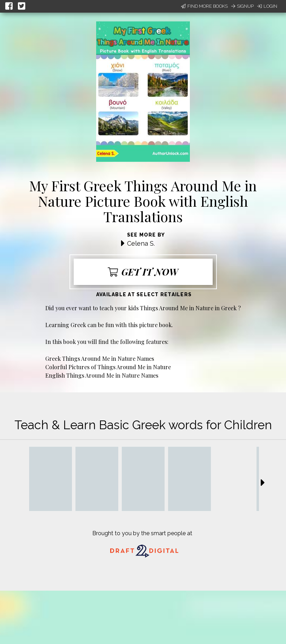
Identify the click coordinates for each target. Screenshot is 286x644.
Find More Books (204, 6)
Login (267, 6)
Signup (242, 6)
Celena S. (141, 243)
